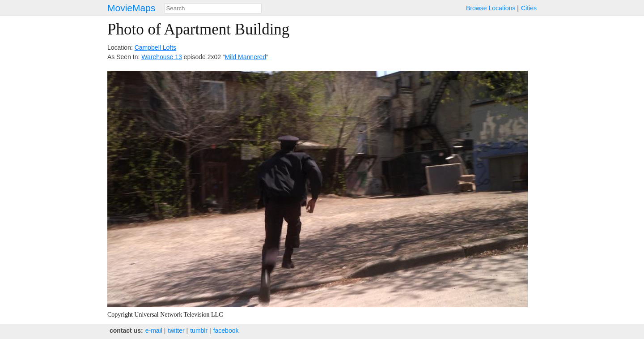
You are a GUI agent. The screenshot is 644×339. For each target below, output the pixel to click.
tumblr (199, 330)
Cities (529, 8)
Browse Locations (491, 8)
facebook (226, 330)
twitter (176, 330)
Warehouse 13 (162, 57)
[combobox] (213, 8)
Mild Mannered (246, 57)
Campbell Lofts (155, 47)
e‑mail (154, 330)
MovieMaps (131, 8)
